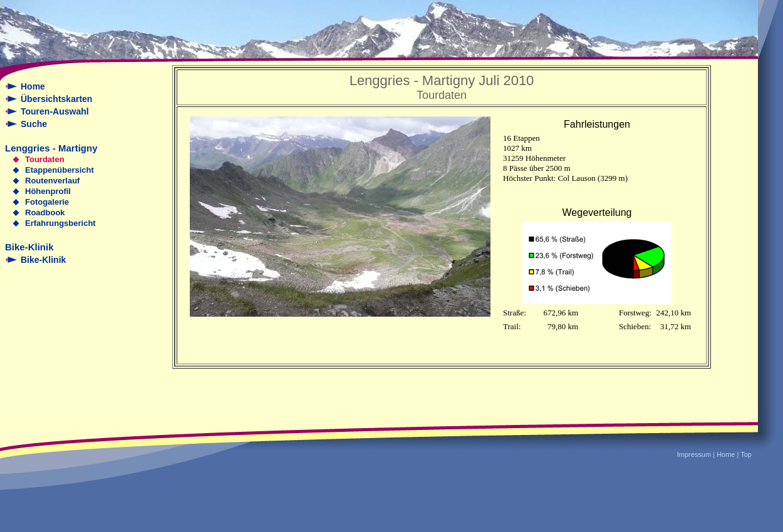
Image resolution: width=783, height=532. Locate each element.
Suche (34, 124)
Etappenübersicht (60, 170)
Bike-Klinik (43, 260)
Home (33, 86)
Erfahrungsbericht (60, 223)
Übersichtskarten (56, 99)
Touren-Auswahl (55, 111)
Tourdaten (45, 159)
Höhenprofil (48, 191)
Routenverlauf (52, 181)
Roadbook (45, 212)
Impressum (694, 454)
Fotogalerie (47, 202)
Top (746, 454)
